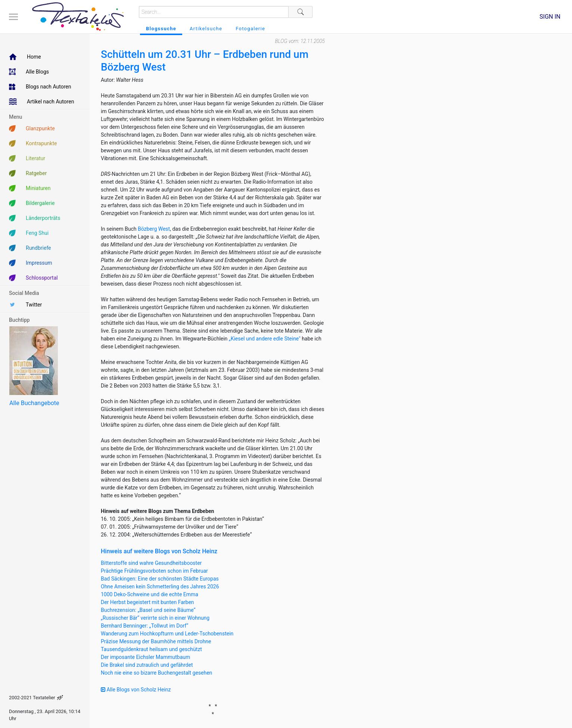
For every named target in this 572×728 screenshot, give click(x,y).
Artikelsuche (206, 29)
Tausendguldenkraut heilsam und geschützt (151, 649)
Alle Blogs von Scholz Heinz (136, 690)
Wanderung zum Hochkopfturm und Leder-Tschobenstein (167, 634)
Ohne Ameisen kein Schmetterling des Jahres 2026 (160, 587)
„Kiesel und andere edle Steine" (265, 339)
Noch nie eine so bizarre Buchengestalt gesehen (156, 673)
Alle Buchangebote (34, 403)
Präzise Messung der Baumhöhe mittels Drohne (156, 641)
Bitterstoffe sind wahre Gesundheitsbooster (151, 563)
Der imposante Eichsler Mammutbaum (145, 657)
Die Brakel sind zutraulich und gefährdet (147, 665)
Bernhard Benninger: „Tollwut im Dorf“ (144, 626)
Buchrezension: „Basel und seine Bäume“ (148, 610)
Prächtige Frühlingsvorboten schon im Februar (154, 571)
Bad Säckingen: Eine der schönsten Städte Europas (160, 579)
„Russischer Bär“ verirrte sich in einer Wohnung (155, 618)
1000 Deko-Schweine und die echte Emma (150, 594)
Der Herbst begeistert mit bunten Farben (147, 602)
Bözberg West (154, 229)
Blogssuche (161, 29)
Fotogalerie (250, 29)
